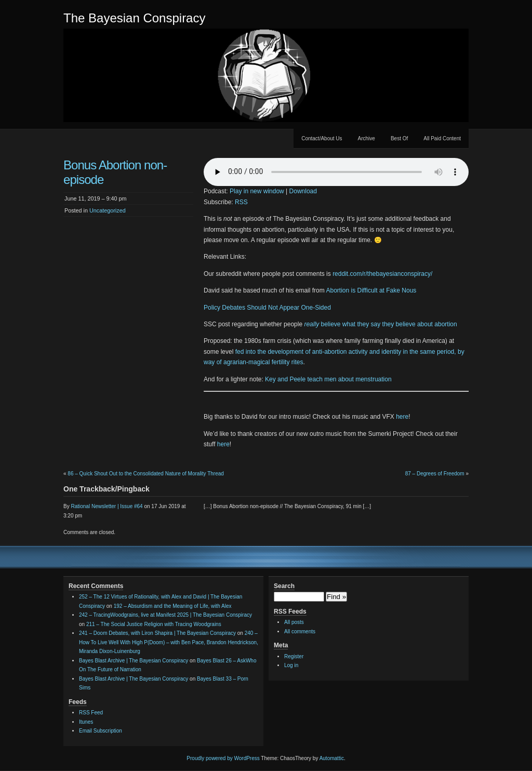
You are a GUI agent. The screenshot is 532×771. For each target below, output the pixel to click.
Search (284, 586)
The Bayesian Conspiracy (134, 18)
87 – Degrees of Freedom (435, 474)
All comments (300, 632)
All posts (294, 622)
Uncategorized (108, 210)
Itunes (86, 722)
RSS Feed (91, 713)
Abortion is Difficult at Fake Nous (371, 290)
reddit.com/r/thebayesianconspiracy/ (382, 274)
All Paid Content (442, 138)
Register (294, 656)
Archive (367, 138)
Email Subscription (101, 731)
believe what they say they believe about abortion (380, 324)
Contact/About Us (322, 138)
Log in (291, 665)
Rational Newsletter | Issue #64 (107, 506)
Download (303, 191)
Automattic (332, 758)
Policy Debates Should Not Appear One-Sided (267, 308)
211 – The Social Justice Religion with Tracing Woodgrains (154, 624)
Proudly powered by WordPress (223, 758)
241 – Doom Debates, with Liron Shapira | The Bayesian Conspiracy (157, 633)
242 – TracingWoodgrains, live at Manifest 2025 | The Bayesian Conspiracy (165, 615)
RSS (241, 202)
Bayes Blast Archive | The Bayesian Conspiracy (134, 661)
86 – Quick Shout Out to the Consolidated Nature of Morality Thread (146, 474)
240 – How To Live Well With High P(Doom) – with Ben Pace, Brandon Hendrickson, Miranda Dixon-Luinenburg (169, 642)
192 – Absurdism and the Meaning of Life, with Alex (173, 606)
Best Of (399, 138)
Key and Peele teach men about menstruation (328, 379)
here (402, 417)
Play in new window (257, 191)
